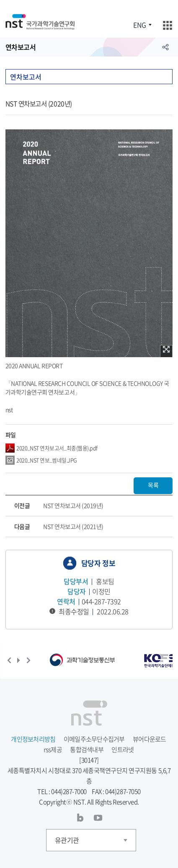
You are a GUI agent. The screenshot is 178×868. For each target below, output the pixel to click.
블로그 (80, 818)
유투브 (98, 818)
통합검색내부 (87, 750)
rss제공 (53, 750)
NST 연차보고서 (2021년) (73, 526)
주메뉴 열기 (167, 25)
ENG (139, 25)
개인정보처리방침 (33, 739)
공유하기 (165, 47)
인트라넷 (123, 750)
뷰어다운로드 (150, 739)
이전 (9, 660)
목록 (153, 485)
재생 (19, 660)
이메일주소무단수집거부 (94, 739)
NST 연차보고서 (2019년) (73, 505)
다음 (28, 660)
